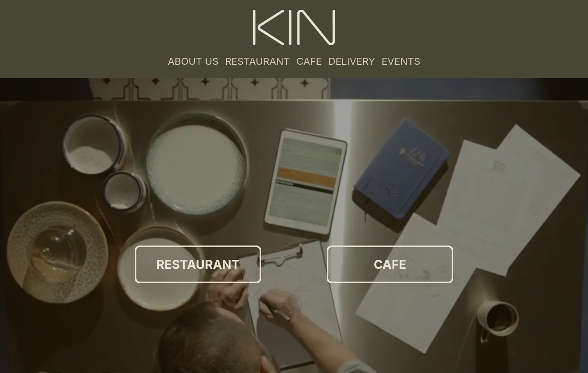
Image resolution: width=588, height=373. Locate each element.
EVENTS (401, 61)
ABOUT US (193, 61)
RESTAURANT (258, 61)
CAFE (309, 61)
